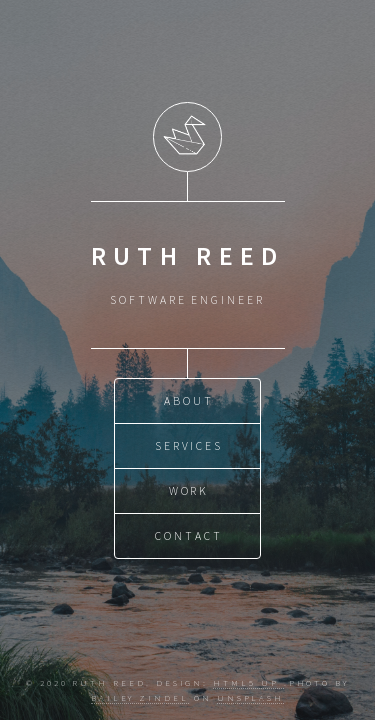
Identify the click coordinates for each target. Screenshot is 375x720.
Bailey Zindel (140, 697)
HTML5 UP (248, 682)
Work (189, 490)
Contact (189, 535)
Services (189, 445)
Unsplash (250, 697)
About (189, 400)
